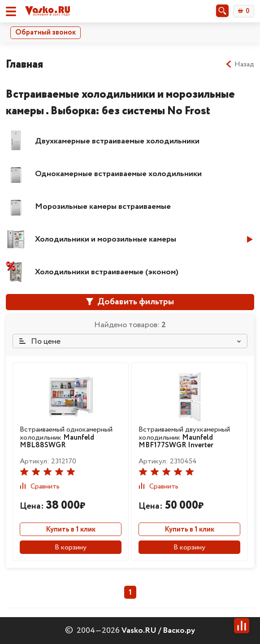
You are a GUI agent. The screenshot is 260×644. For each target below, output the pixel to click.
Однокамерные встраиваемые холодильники (118, 174)
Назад (240, 65)
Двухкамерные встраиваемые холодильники (117, 141)
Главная (24, 64)
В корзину (71, 547)
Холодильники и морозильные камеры (106, 239)
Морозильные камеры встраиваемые (103, 207)
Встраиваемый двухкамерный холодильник (184, 437)
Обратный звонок (45, 32)
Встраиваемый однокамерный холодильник (66, 437)
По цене (40, 341)
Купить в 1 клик (71, 529)
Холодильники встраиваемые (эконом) (107, 272)
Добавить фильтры (130, 302)
